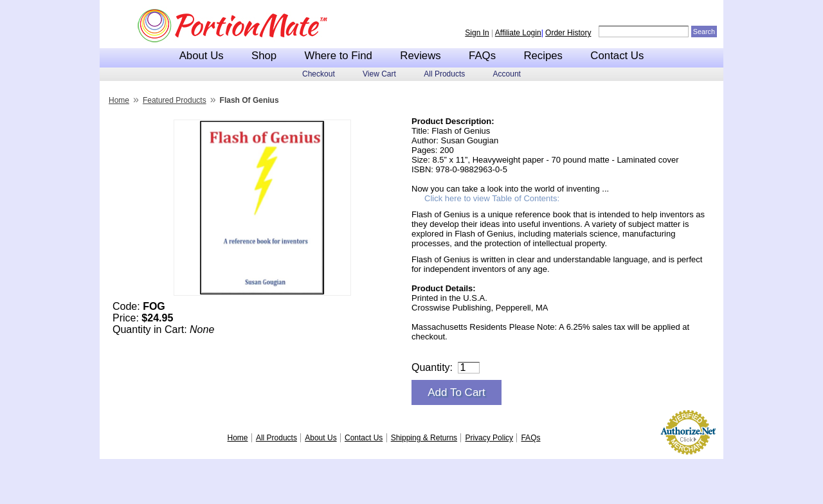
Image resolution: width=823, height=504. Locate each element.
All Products (444, 74)
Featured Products (175, 100)
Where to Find (339, 56)
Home (119, 100)
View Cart (379, 74)
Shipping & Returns (424, 438)
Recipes (543, 56)
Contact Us (617, 56)
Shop (264, 56)
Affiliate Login (518, 33)
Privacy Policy (489, 438)
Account (507, 74)
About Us (202, 56)
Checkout (319, 74)
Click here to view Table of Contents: (492, 198)
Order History (568, 33)
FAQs (482, 56)
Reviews (420, 56)
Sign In (477, 33)
